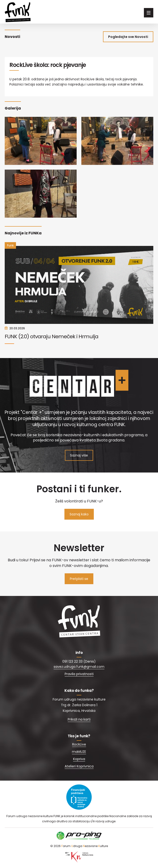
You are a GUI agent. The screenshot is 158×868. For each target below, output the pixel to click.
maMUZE (79, 752)
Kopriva (79, 759)
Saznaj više (79, 455)
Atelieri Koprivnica (79, 766)
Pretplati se (79, 579)
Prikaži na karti (79, 719)
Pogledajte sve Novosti (128, 37)
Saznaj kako (79, 514)
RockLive (79, 744)
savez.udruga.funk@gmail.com (79, 667)
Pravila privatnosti (79, 674)
